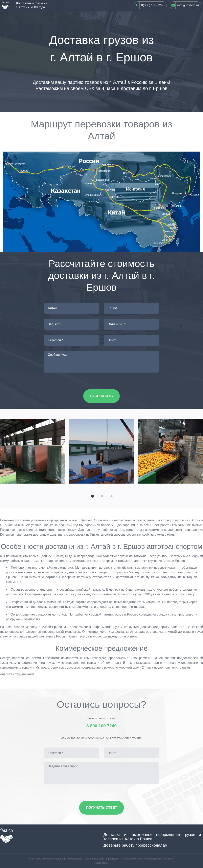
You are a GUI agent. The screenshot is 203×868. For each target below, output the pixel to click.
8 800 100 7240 (102, 726)
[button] (92, 496)
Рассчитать (101, 396)
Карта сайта (101, 863)
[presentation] (1, 449)
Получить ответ (102, 808)
